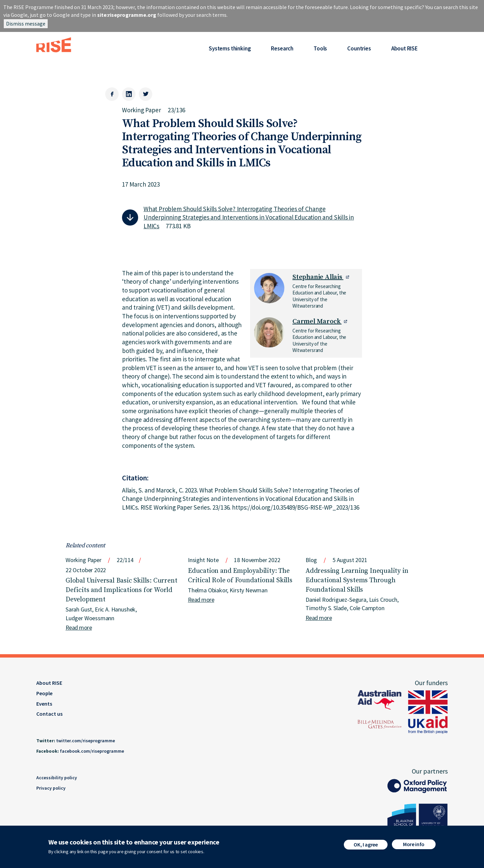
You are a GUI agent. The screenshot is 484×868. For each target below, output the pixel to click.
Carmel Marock (317, 322)
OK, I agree (366, 844)
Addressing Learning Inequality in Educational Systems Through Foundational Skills (357, 580)
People (44, 693)
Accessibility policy (57, 778)
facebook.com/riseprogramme (92, 751)
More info (414, 844)
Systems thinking (230, 48)
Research (282, 48)
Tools (320, 48)
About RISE (405, 48)
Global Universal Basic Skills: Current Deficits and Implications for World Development (121, 590)
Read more (79, 627)
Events (44, 704)
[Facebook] (112, 94)
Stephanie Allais (318, 277)
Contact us (49, 714)
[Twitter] (146, 94)
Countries (359, 48)
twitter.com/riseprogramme (86, 741)
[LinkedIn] (129, 94)
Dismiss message (26, 24)
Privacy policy (51, 788)
